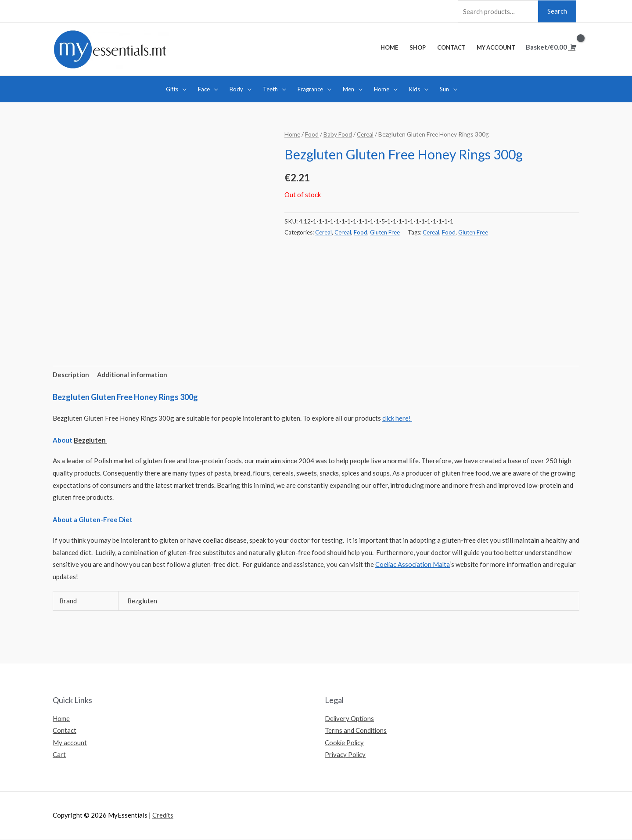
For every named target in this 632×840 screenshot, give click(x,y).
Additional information (132, 374)
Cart (59, 755)
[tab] (71, 375)
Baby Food (338, 134)
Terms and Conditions (356, 731)
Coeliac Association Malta (413, 564)
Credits (163, 816)
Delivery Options (350, 718)
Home (292, 134)
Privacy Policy (346, 755)
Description (71, 374)
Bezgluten (91, 440)
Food (312, 134)
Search (557, 11)
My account (70, 743)
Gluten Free (385, 231)
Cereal (365, 134)
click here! (398, 418)
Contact (65, 731)
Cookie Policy (345, 743)
